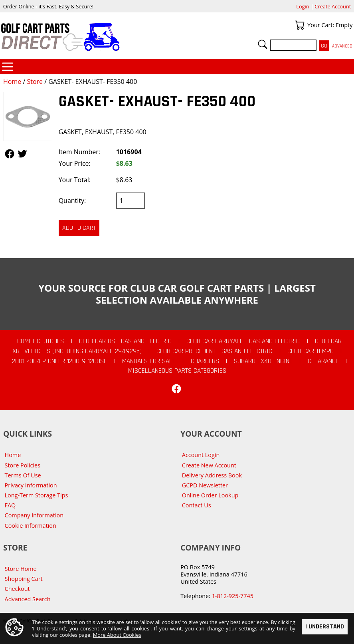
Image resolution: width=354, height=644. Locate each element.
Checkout (17, 589)
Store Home (21, 569)
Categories (8, 67)
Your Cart (300, 25)
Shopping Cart (24, 579)
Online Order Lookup (210, 495)
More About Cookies (117, 635)
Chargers (205, 361)
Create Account (333, 6)
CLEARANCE (323, 361)
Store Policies (23, 465)
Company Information (34, 515)
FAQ (10, 505)
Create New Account (209, 465)
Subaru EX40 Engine (263, 361)
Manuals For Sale (149, 361)
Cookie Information (31, 526)
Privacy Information (31, 485)
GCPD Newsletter (205, 485)
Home (12, 81)
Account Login (201, 455)
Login (303, 6)
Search (263, 44)
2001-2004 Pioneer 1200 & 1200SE (59, 361)
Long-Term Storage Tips (37, 495)
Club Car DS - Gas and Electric (125, 341)
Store (35, 81)
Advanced (342, 46)
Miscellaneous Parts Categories (177, 371)
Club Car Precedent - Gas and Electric (214, 351)
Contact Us (197, 505)
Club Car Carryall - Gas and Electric (243, 341)
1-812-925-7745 (233, 596)
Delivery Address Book (212, 475)
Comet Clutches (41, 341)
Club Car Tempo (310, 351)
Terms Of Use (23, 475)
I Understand (325, 627)
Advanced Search (28, 599)
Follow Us (10, 154)
